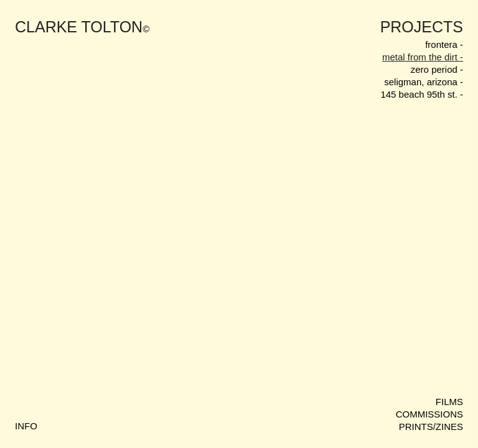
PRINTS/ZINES (431, 427)
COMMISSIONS (429, 414)
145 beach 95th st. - (422, 94)
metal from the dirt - (423, 57)
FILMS (449, 402)
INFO (26, 426)
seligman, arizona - (424, 82)
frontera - (444, 44)
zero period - (437, 69)
